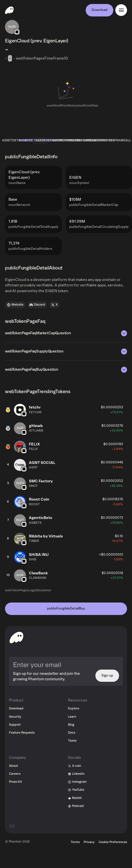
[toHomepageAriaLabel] (16, 637)
